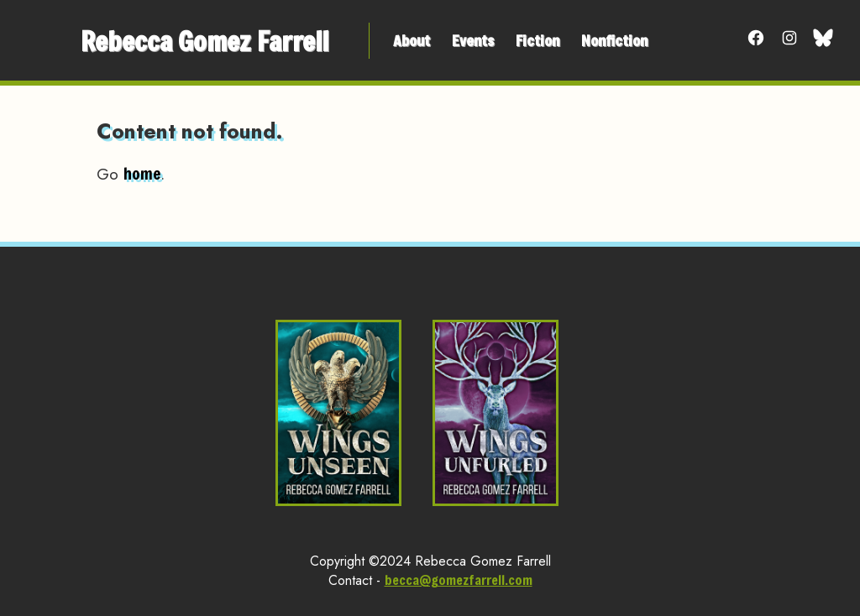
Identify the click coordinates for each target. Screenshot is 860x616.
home (142, 173)
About (412, 40)
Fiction (537, 40)
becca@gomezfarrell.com (459, 579)
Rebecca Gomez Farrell (205, 41)
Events (473, 40)
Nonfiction (614, 40)
